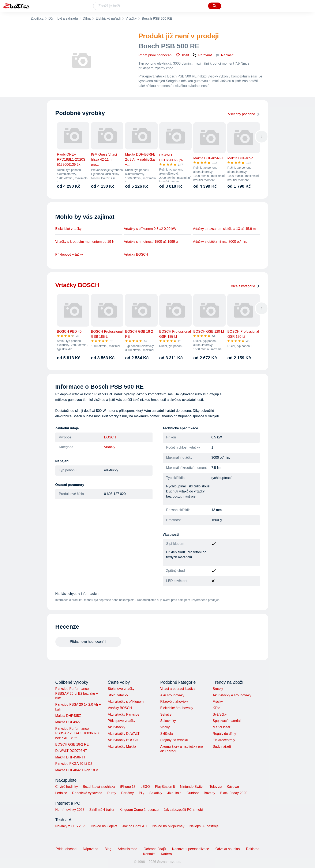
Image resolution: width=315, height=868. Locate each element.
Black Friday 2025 (234, 793)
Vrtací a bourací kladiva (178, 689)
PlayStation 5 (165, 787)
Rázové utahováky (174, 702)
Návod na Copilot (104, 826)
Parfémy (128, 793)
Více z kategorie (245, 286)
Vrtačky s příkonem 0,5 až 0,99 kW (150, 229)
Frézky (218, 702)
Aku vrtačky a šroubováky (232, 695)
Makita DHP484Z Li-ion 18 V (77, 770)
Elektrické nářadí (108, 18)
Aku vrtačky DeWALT (124, 734)
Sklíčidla (166, 734)
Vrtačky (131, 18)
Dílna (87, 18)
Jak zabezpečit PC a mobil (184, 810)
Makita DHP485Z (68, 716)
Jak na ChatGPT (135, 826)
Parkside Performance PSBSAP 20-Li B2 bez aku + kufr (77, 693)
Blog (108, 849)
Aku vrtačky (117, 727)
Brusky (218, 689)
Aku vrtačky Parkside (123, 714)
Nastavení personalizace (191, 849)
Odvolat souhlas (228, 849)
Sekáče (166, 714)
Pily (142, 793)
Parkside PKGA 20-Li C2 (74, 764)
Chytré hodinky (67, 787)
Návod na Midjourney (168, 826)
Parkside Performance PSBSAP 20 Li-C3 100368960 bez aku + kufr (78, 733)
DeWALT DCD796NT (71, 751)
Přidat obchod (66, 849)
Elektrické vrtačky (68, 229)
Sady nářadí (222, 747)
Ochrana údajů (155, 849)
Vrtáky (165, 727)
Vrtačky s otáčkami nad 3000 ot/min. (220, 242)
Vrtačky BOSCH (136, 254)
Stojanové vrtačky (121, 689)
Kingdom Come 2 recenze (139, 810)
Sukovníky (168, 721)
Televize (216, 787)
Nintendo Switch (192, 787)
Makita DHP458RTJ (70, 757)
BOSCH (110, 437)
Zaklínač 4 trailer (102, 810)
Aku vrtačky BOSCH (123, 740)
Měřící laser (222, 727)
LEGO (145, 787)
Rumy (112, 793)
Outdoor (193, 793)
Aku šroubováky (172, 695)
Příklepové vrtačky (69, 254)
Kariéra (166, 854)
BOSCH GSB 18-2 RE (72, 744)
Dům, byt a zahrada (63, 18)
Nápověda (91, 849)
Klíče (217, 708)
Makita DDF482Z (68, 722)
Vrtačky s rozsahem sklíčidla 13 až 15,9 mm (226, 229)
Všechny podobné (244, 114)
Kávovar (233, 787)
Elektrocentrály (224, 740)
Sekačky (156, 793)
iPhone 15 (128, 787)
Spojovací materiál (227, 721)
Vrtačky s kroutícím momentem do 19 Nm (86, 242)
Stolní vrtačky (118, 695)
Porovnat (202, 55)
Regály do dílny (224, 734)
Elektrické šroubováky (177, 708)
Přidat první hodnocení (156, 55)
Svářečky (220, 714)
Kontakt (149, 854)
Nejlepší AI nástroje (204, 826)
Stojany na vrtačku (174, 740)
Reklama (253, 849)
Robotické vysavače (87, 793)
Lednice (61, 793)
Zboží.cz (37, 18)
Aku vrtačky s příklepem (126, 702)
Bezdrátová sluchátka (99, 787)
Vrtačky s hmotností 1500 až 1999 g (151, 242)
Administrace (127, 849)
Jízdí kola (174, 793)
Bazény (209, 793)
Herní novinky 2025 (70, 810)
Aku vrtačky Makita (122, 747)
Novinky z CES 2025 (71, 826)
